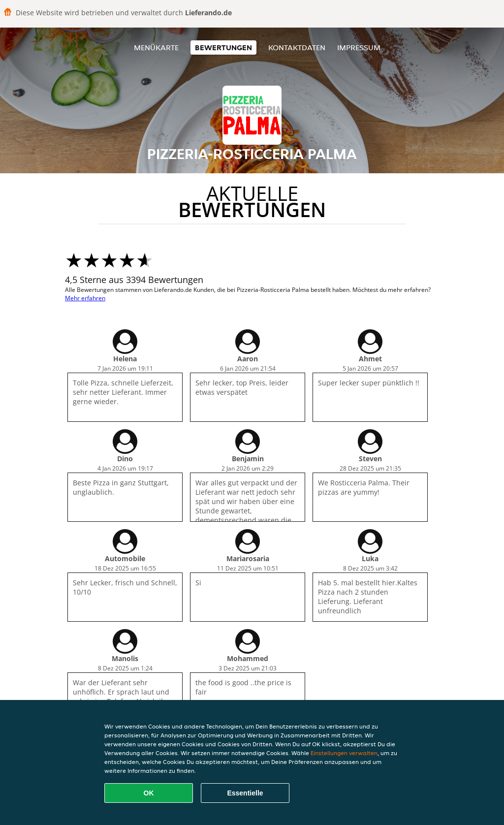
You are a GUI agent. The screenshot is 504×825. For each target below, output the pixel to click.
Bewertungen (223, 48)
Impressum (359, 48)
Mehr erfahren (85, 298)
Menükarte (156, 48)
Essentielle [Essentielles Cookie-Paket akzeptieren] (245, 793)
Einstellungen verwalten (344, 753)
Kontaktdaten (297, 48)
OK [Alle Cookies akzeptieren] (149, 793)
